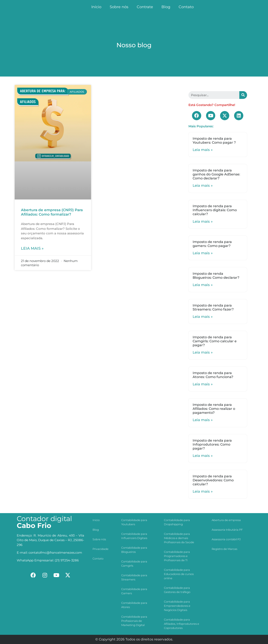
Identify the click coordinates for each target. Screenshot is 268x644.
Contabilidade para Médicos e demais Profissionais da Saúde (179, 538)
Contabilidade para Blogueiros (134, 550)
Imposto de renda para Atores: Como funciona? (213, 375)
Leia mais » (32, 248)
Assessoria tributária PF (227, 530)
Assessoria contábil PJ (226, 539)
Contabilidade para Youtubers (134, 522)
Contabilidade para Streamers (134, 577)
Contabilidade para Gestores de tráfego (177, 590)
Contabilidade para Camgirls (134, 563)
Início (96, 7)
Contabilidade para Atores (134, 605)
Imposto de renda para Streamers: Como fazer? (213, 307)
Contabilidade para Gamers (134, 591)
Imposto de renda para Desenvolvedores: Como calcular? (213, 480)
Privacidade (100, 549)
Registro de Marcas (224, 549)
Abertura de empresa (226, 520)
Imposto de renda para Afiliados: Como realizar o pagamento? (214, 409)
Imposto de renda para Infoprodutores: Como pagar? (212, 444)
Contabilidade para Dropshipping (177, 522)
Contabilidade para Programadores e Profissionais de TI (177, 556)
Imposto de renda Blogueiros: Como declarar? (216, 276)
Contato (186, 7)
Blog (166, 7)
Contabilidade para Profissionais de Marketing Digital (134, 621)
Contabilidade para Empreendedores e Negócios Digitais (177, 606)
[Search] (243, 95)
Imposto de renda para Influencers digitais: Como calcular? (215, 210)
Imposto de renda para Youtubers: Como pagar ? (214, 141)
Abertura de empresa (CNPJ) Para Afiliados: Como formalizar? (52, 212)
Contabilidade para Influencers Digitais (134, 536)
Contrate (145, 7)
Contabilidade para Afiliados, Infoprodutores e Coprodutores (182, 624)
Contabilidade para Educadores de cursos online (179, 574)
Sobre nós (119, 7)
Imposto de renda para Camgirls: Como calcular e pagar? (215, 341)
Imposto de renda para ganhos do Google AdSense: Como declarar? (216, 174)
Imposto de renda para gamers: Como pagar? (212, 244)
